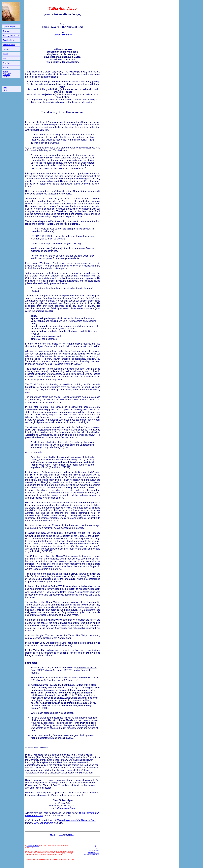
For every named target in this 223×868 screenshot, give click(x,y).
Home (60, 835)
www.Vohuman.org (44, 823)
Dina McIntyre (33, 747)
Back (5, 88)
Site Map (6, 76)
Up (67, 835)
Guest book (7, 75)
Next (5, 90)
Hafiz (97, 846)
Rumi (97, 848)
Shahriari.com (94, 853)
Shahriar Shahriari (33, 846)
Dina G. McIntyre (34, 780)
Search (5, 72)
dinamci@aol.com (66, 808)
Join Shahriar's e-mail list (92, 854)
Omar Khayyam (93, 850)
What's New (7, 73)
